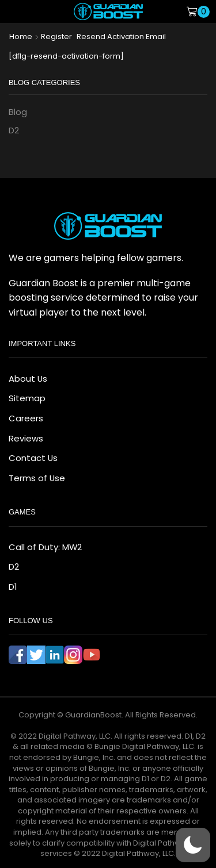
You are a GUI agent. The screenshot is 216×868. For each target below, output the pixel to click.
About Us (28, 379)
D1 (13, 587)
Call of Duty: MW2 (45, 547)
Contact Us (33, 458)
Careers (26, 418)
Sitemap (27, 398)
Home (21, 37)
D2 (14, 130)
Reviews (26, 438)
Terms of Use (37, 478)
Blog (18, 112)
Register (56, 37)
